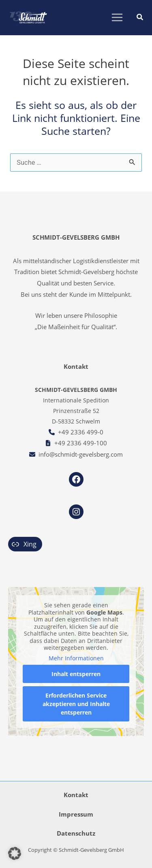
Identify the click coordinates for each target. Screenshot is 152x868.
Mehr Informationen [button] (76, 658)
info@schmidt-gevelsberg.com (81, 454)
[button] (140, 18)
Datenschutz (76, 833)
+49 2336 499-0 (81, 432)
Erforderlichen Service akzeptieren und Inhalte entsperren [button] (76, 704)
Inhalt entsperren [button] (76, 674)
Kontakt (76, 795)
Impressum (76, 814)
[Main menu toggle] (117, 18)
